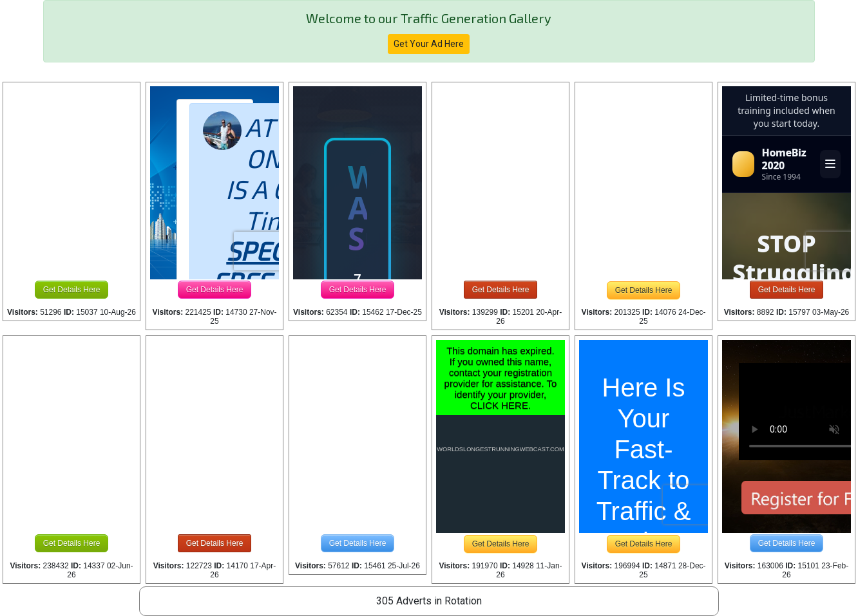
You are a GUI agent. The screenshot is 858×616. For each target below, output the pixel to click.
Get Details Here (72, 290)
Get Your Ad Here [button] (429, 44)
